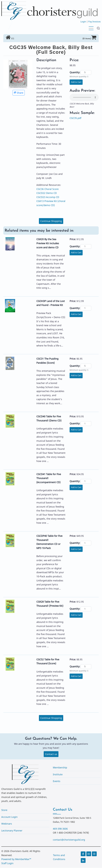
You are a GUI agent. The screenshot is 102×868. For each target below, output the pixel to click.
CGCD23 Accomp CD (48, 197)
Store (4, 810)
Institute (58, 775)
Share (19, 93)
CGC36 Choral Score (47, 189)
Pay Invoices (94, 22)
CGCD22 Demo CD (47, 193)
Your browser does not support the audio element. (84, 97)
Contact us (51, 754)
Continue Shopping (51, 221)
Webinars (7, 824)
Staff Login (7, 863)
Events (57, 781)
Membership (60, 768)
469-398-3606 (60, 829)
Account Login (9, 817)
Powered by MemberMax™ (16, 860)
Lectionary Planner (12, 831)
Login (83, 22)
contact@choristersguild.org (69, 840)
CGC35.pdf (75, 118)
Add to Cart (77, 82)
